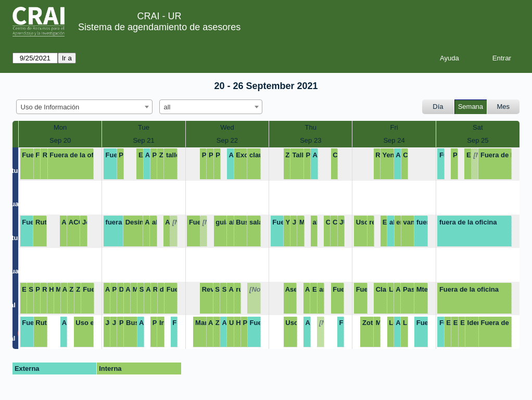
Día (438, 107)
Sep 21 (143, 140)
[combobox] (84, 107)
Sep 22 (227, 140)
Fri (394, 127)
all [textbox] (167, 107)
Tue (144, 127)
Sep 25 (478, 140)
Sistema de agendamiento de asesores (159, 27)
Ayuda (449, 58)
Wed (227, 127)
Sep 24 (394, 140)
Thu (311, 127)
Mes (504, 107)
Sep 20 (60, 140)
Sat (478, 127)
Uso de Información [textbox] (50, 107)
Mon (60, 127)
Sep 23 (311, 140)
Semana (471, 107)
